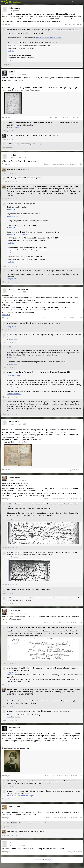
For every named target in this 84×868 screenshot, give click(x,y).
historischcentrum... (14, 209)
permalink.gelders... (13, 520)
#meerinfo (6, 315)
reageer (6, 24)
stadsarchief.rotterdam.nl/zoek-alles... (66, 30)
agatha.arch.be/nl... (13, 127)
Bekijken (11, 51)
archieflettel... (43, 823)
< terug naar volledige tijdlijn (42, 860)
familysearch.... (12, 279)
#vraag (34, 161)
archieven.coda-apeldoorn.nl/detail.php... (21, 796)
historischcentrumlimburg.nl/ (17, 234)
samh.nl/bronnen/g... (14, 375)
